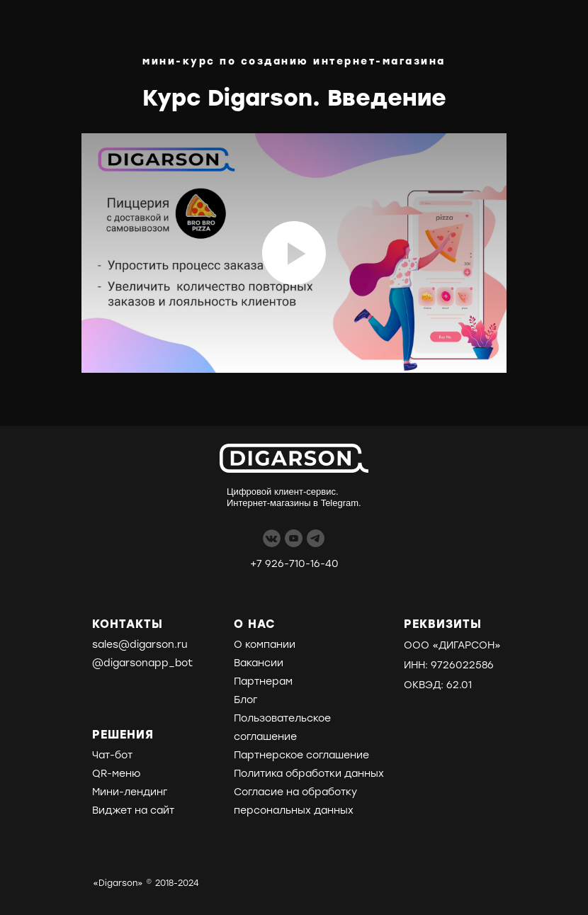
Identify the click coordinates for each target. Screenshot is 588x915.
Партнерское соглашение (301, 755)
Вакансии (259, 663)
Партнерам (263, 681)
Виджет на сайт (133, 810)
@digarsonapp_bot (142, 663)
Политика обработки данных (309, 774)
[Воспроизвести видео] (294, 253)
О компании (265, 645)
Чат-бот (112, 755)
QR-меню (117, 774)
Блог (245, 700)
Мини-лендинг (130, 792)
